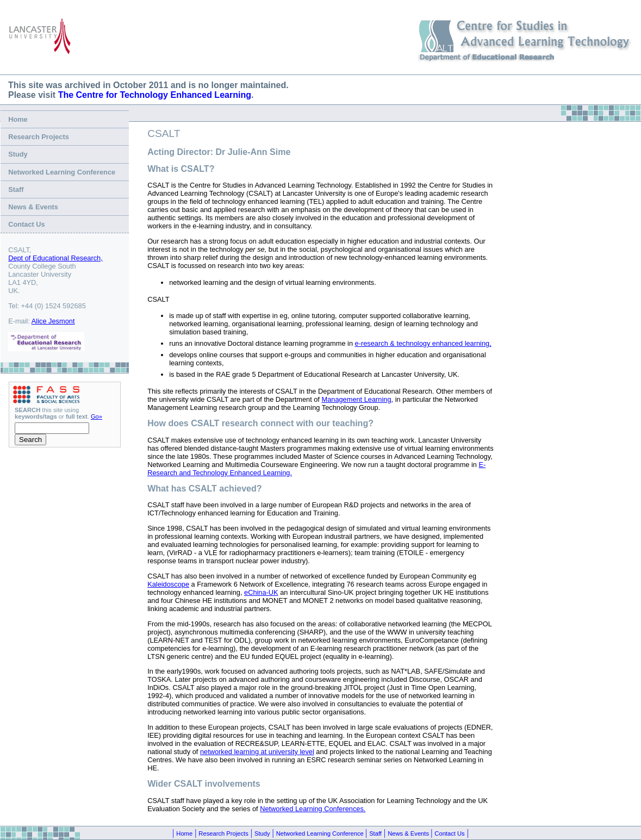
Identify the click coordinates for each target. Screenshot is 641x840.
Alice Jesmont (53, 321)
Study (18, 154)
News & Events (33, 207)
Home (18, 119)
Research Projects (39, 137)
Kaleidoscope (168, 584)
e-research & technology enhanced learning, (423, 343)
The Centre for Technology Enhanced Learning (155, 95)
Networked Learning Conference (62, 172)
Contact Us (27, 224)
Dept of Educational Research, (55, 258)
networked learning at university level (257, 752)
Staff (16, 189)
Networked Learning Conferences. (313, 809)
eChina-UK (261, 592)
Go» (97, 416)
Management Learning (356, 399)
